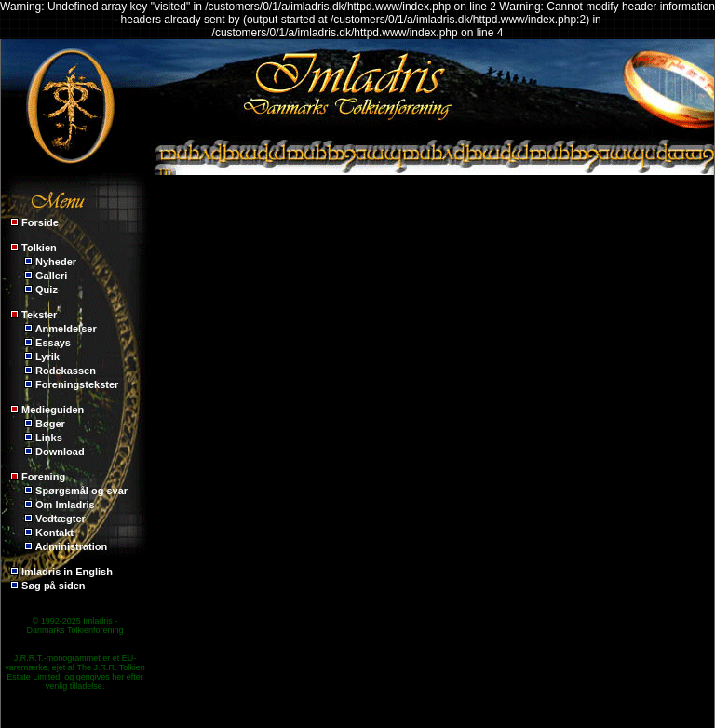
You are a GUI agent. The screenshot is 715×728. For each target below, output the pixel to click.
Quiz (47, 290)
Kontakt (54, 533)
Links (49, 438)
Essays (53, 343)
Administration (72, 546)
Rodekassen (66, 371)
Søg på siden (53, 586)
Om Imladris (65, 505)
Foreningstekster (77, 384)
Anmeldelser (66, 329)
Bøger (50, 424)
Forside (40, 222)
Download (60, 452)
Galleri (51, 276)
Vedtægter (61, 519)
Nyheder (56, 262)
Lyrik (47, 357)
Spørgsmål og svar (81, 491)
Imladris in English (67, 572)
